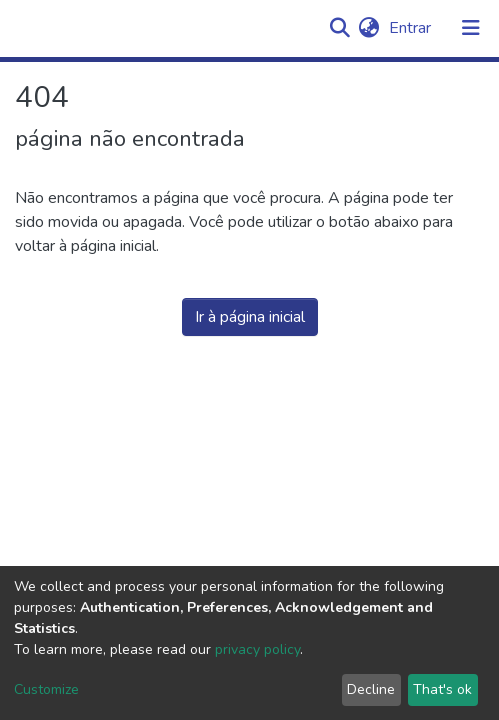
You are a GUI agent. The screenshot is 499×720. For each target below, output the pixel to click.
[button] (368, 28)
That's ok (442, 689)
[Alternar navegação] (471, 28)
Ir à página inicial (250, 317)
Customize (46, 689)
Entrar (412, 28)
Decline (371, 689)
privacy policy (257, 649)
